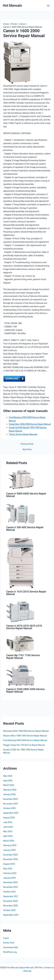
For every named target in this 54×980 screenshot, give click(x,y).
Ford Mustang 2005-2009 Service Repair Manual (25, 740)
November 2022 (10, 887)
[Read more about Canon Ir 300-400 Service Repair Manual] (20, 513)
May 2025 (8, 831)
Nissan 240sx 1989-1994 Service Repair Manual (25, 736)
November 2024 (10, 859)
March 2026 (9, 785)
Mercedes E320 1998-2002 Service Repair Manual (26, 731)
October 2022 (9, 892)
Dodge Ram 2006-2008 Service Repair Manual (30, 424)
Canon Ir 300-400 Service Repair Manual (25, 529)
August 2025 (9, 818)
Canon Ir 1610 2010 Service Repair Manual (26, 593)
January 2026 (9, 794)
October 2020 (9, 910)
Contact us (49, 968)
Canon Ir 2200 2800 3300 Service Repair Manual (25, 690)
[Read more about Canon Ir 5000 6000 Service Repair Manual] (20, 479)
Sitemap (28, 971)
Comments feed (10, 947)
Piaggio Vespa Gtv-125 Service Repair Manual (24, 745)
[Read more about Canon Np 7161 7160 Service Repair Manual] (20, 643)
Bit (36, 968)
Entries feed (9, 943)
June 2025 (8, 827)
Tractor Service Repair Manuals (23, 434)
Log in (6, 938)
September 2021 (11, 896)
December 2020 (10, 901)
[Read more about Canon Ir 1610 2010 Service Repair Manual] (20, 562)
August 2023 (9, 864)
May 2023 (8, 869)
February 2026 (10, 790)
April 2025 (8, 836)
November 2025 (10, 804)
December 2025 (10, 799)
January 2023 (9, 878)
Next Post (27, 449)
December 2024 (10, 855)
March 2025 (9, 841)
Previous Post (27, 444)
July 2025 (8, 822)
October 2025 (9, 808)
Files (40, 968)
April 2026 (8, 781)
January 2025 (9, 850)
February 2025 (10, 845)
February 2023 (10, 873)
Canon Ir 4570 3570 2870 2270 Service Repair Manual (24, 627)
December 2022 (10, 882)
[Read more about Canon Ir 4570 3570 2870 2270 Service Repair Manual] (20, 612)
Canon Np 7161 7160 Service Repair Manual (23, 657)
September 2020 (11, 915)
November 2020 (10, 906)
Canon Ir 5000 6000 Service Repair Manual (26, 495)
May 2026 (8, 776)
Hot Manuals (12, 6)
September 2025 (11, 813)
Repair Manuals (27, 968)
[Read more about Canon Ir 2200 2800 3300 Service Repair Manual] (20, 675)
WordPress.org (10, 952)
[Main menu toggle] (48, 6)
